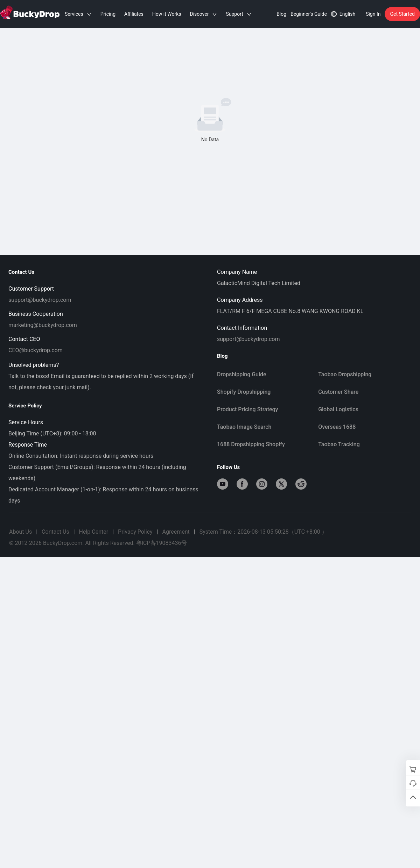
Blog (281, 14)
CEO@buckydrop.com (36, 350)
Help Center (94, 532)
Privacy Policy (135, 532)
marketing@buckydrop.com (43, 325)
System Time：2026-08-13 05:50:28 (263, 532)
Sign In (373, 14)
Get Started (402, 14)
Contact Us (55, 532)
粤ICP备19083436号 (162, 543)
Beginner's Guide (309, 14)
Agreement (176, 532)
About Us (20, 532)
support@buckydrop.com (40, 300)
